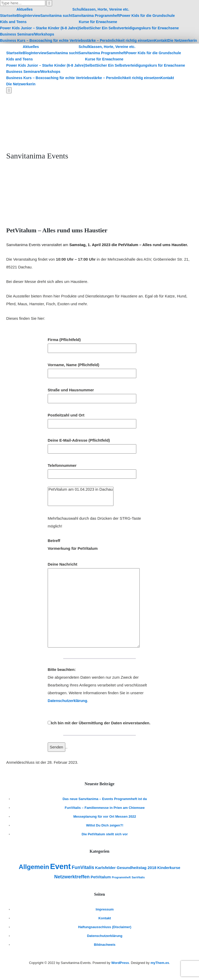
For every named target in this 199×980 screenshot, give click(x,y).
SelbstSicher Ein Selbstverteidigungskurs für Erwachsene (129, 28)
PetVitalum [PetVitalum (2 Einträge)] (101, 877)
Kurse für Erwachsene (98, 22)
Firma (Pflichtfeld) (92, 344)
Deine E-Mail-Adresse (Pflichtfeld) (92, 444)
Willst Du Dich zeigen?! (105, 825)
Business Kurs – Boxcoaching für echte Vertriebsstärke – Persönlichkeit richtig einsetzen (77, 40)
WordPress (120, 963)
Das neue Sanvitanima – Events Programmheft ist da (105, 799)
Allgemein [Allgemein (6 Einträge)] (34, 867)
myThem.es (160, 963)
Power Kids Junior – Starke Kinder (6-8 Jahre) (39, 28)
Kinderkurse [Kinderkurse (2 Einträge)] (169, 868)
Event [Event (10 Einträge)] (60, 866)
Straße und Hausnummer (92, 394)
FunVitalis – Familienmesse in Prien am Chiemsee (105, 808)
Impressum (105, 909)
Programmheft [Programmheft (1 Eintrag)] (121, 877)
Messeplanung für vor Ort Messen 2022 (105, 816)
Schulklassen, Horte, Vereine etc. (101, 9)
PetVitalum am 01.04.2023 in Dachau (81, 489)
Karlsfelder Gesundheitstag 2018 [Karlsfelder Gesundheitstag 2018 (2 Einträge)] (126, 868)
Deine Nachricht (94, 605)
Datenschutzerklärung (68, 701)
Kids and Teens (13, 22)
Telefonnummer (92, 470)
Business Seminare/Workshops (27, 34)
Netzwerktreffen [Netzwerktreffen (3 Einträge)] (72, 877)
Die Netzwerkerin (182, 40)
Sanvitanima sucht (56, 16)
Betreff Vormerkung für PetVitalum (73, 544)
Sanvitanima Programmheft (96, 16)
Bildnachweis (105, 945)
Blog (21, 16)
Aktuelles (25, 9)
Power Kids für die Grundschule (147, 16)
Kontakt (161, 40)
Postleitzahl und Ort (92, 419)
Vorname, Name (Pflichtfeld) (92, 369)
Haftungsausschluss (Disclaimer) (105, 927)
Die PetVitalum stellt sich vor (105, 834)
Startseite (8, 16)
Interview (33, 16)
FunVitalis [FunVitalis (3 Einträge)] (83, 867)
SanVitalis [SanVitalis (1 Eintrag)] (138, 877)
